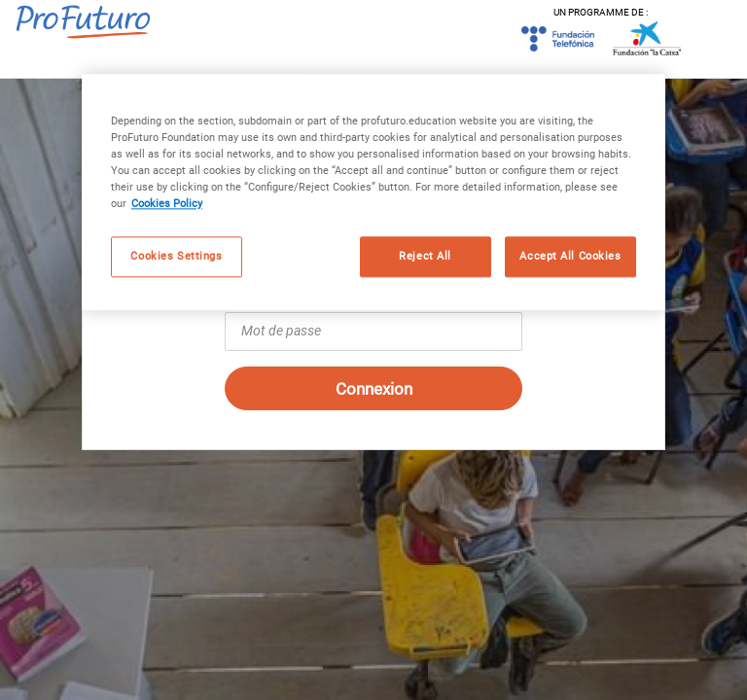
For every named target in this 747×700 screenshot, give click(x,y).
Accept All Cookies (570, 257)
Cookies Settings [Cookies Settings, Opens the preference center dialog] (176, 257)
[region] (373, 192)
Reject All (425, 257)
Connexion (374, 389)
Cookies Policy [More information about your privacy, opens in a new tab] (167, 204)
